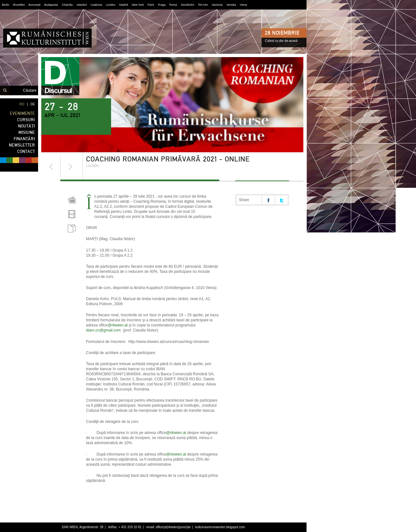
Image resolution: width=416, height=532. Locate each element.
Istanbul (82, 5)
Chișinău (67, 5)
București (35, 5)
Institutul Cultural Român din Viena (47, 38)
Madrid (124, 5)
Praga (162, 5)
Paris (151, 5)
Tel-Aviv (203, 5)
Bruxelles (19, 5)
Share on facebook (268, 200)
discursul (60, 76)
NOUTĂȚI (26, 126)
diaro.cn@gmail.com (103, 330)
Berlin (6, 5)
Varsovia (217, 5)
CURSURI (26, 120)
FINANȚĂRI (24, 139)
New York (138, 5)
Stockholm (188, 5)
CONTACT (26, 151)
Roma (173, 5)
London (111, 5)
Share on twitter (281, 200)
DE (33, 104)
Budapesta (51, 5)
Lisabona (96, 5)
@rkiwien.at (118, 325)
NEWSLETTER (22, 145)
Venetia (231, 5)
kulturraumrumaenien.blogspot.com (220, 527)
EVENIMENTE (22, 113)
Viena (244, 5)
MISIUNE (27, 132)
